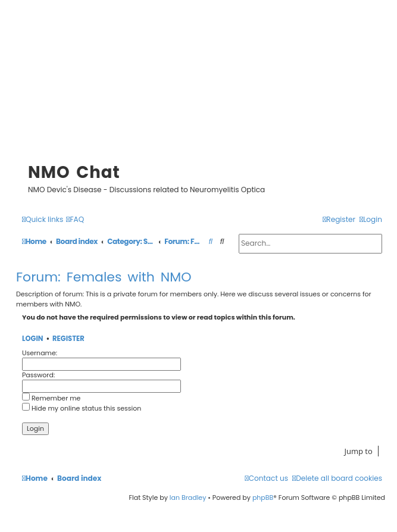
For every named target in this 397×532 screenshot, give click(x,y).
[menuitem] (75, 220)
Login (32, 339)
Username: (40, 353)
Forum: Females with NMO (104, 277)
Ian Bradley (188, 497)
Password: (38, 375)
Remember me (51, 398)
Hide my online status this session (82, 408)
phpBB (263, 497)
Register (68, 339)
